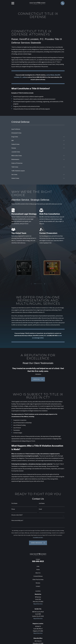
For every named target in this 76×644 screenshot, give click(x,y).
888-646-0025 (38, 561)
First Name (14, 503)
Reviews (38, 583)
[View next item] (45, 284)
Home (38, 570)
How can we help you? (17, 520)
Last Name (42, 503)
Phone (13, 509)
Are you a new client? (17, 515)
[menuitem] (38, 129)
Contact (38, 586)
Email (40, 509)
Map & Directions (38, 604)
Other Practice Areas (38, 580)
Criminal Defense (38, 576)
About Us (38, 573)
